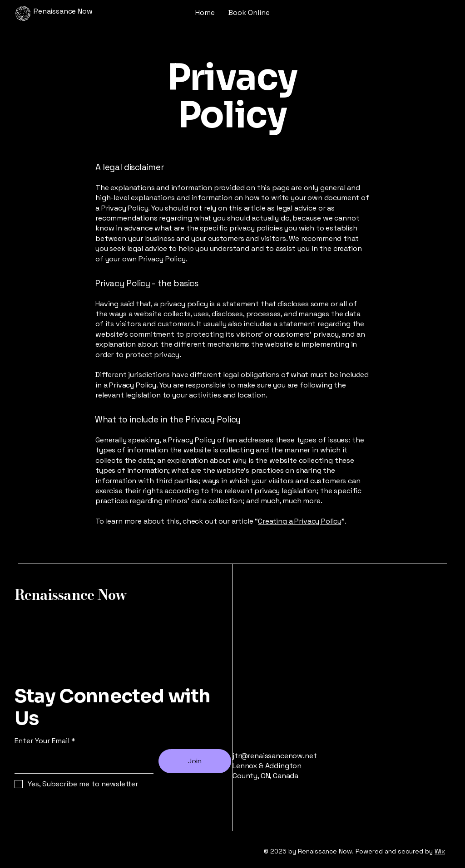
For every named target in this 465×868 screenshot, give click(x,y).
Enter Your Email (42, 741)
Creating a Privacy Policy (300, 521)
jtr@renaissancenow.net (275, 756)
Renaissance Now (71, 595)
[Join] (195, 761)
